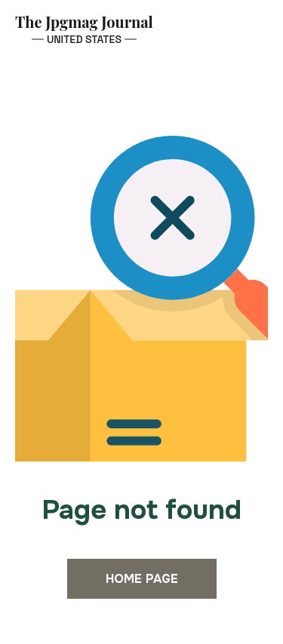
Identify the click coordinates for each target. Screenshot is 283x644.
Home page (142, 579)
